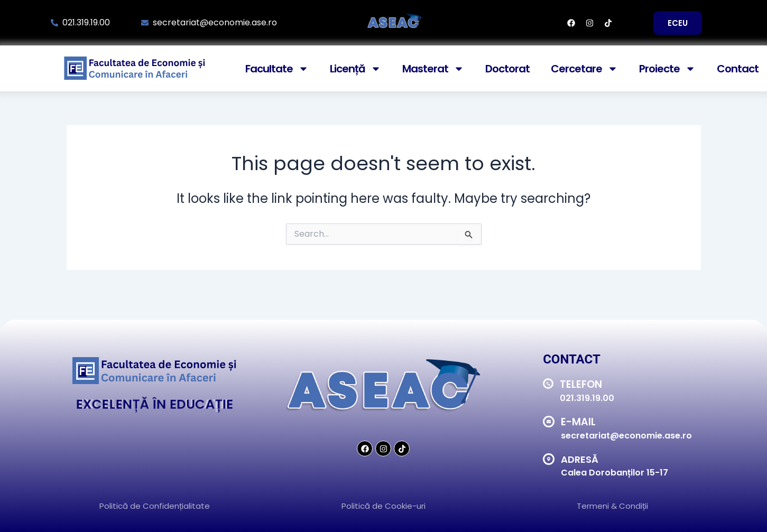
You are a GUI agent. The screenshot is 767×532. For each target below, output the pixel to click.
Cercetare (584, 69)
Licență (355, 69)
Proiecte (667, 69)
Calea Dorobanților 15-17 (614, 473)
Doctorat (507, 69)
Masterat (433, 69)
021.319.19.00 (587, 398)
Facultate (277, 69)
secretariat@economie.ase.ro (626, 436)
